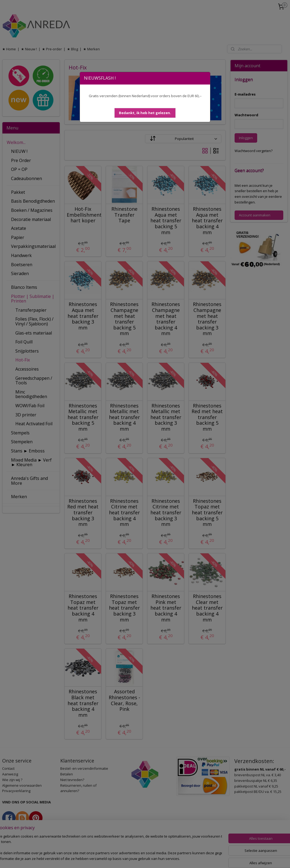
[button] (145, 113)
